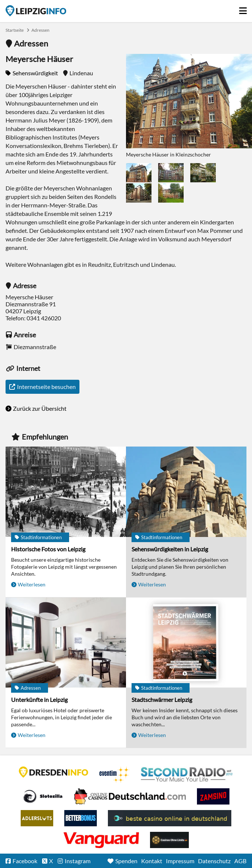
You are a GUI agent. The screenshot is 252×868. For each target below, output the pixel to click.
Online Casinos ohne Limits (169, 840)
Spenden (126, 861)
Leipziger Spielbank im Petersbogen (130, 796)
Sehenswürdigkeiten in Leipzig (170, 549)
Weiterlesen (32, 584)
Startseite (36, 11)
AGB (240, 861)
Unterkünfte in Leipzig (39, 700)
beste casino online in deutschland (170, 818)
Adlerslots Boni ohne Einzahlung (37, 818)
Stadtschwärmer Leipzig (162, 700)
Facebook (25, 861)
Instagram (78, 861)
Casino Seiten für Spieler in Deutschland (43, 796)
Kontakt (152, 861)
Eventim (115, 775)
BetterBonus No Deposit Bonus (81, 818)
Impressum (180, 861)
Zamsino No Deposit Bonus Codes (213, 796)
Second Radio (187, 775)
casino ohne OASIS (101, 840)
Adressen (40, 30)
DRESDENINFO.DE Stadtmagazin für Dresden (54, 772)
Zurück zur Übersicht (40, 408)
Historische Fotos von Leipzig (48, 549)
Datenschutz (214, 861)
